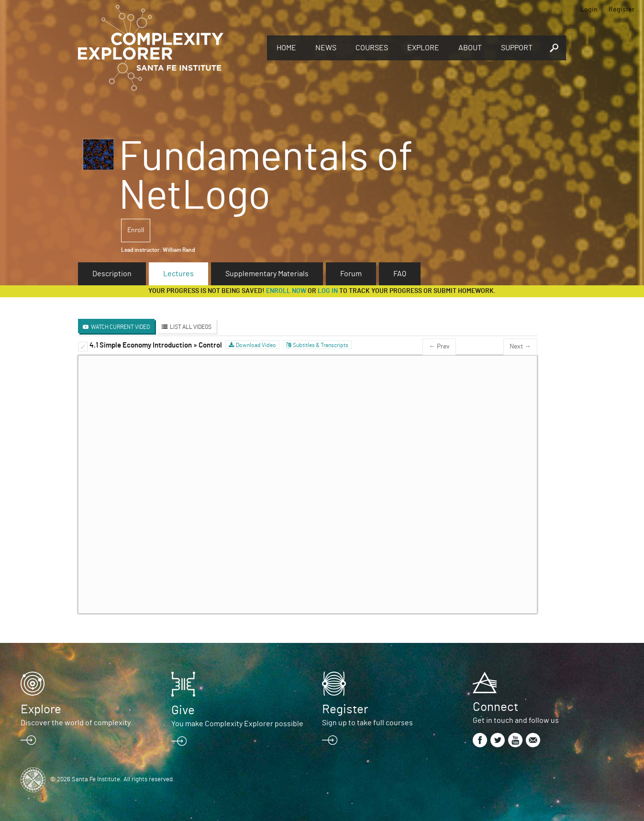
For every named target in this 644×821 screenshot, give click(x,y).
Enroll (136, 230)
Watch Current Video (120, 327)
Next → (520, 347)
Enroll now (286, 291)
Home (286, 48)
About (470, 48)
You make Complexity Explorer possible (237, 724)
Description (112, 274)
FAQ (400, 274)
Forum (351, 274)
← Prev (439, 347)
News (326, 48)
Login (589, 10)
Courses (372, 48)
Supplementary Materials (267, 274)
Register (622, 10)
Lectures (178, 274)
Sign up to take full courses (367, 723)
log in (328, 291)
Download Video (256, 345)
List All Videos (191, 327)
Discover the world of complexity (76, 723)
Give (183, 710)
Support (517, 48)
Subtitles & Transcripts (321, 345)
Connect (495, 707)
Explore (423, 48)
